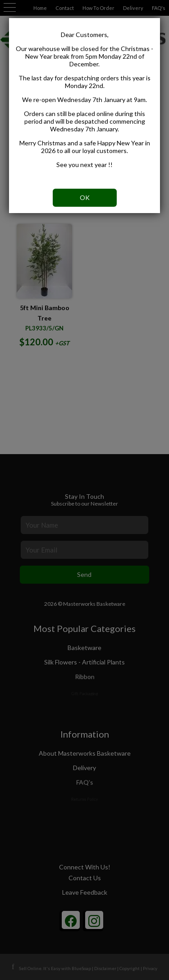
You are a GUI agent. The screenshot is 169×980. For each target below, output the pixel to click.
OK (85, 197)
